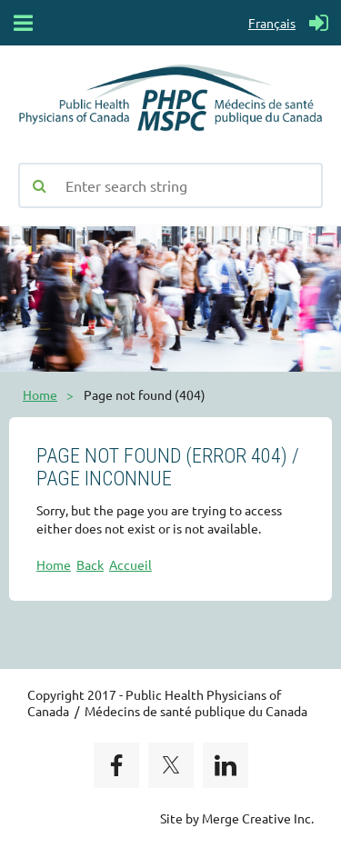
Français (272, 23)
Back (90, 564)
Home (40, 394)
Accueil (130, 564)
